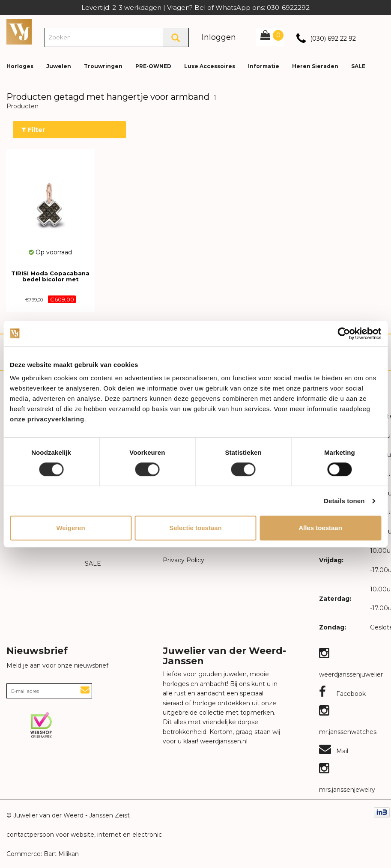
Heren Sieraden (315, 66)
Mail (334, 751)
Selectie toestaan (195, 528)
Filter (33, 130)
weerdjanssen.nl (223, 741)
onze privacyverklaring (47, 419)
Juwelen (59, 66)
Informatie (264, 66)
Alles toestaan (320, 528)
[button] (378, 60)
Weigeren (70, 528)
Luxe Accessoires (210, 66)
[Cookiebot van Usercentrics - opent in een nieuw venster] (344, 334)
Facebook (342, 694)
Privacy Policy (184, 560)
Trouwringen (103, 66)
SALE (358, 66)
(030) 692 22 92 (333, 39)
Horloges (20, 66)
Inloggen (219, 37)
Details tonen (344, 501)
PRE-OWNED (153, 66)
